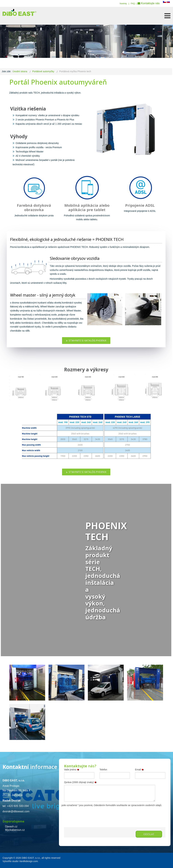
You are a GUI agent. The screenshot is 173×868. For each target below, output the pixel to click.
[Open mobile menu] (167, 16)
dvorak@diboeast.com (16, 811)
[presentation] (90, 814)
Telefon (103, 770)
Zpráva (81, 782)
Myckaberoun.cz (15, 830)
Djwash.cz (11, 826)
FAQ (133, 4)
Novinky (123, 4)
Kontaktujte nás (150, 3)
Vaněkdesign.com (28, 861)
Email (140, 770)
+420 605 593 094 (18, 806)
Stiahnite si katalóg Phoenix (86, 340)
